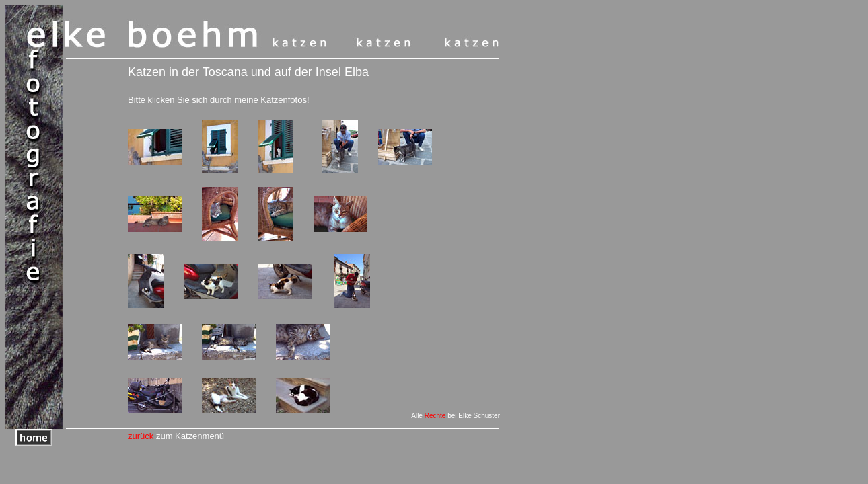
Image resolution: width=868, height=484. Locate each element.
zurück (141, 436)
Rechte (435, 416)
